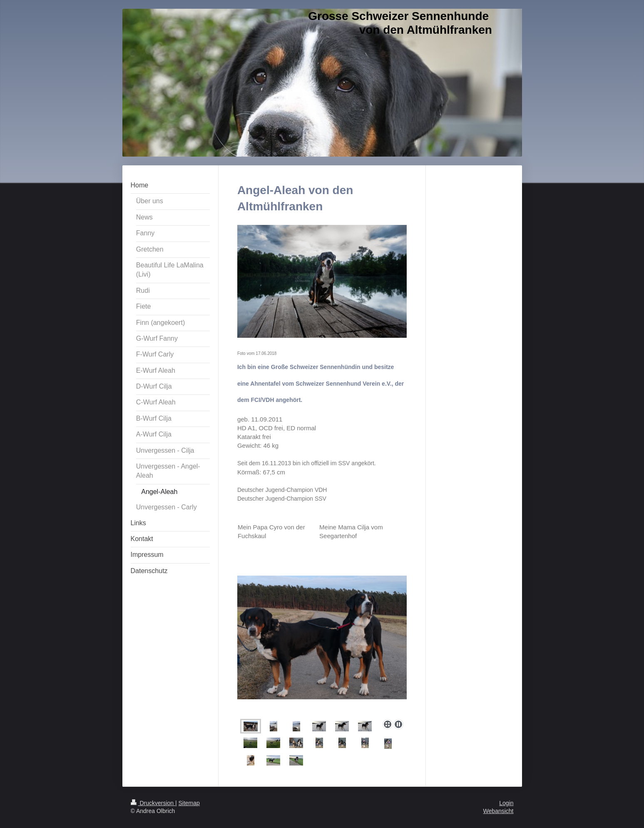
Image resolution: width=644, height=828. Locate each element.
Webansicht (499, 811)
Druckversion (153, 803)
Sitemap (189, 803)
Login (506, 803)
